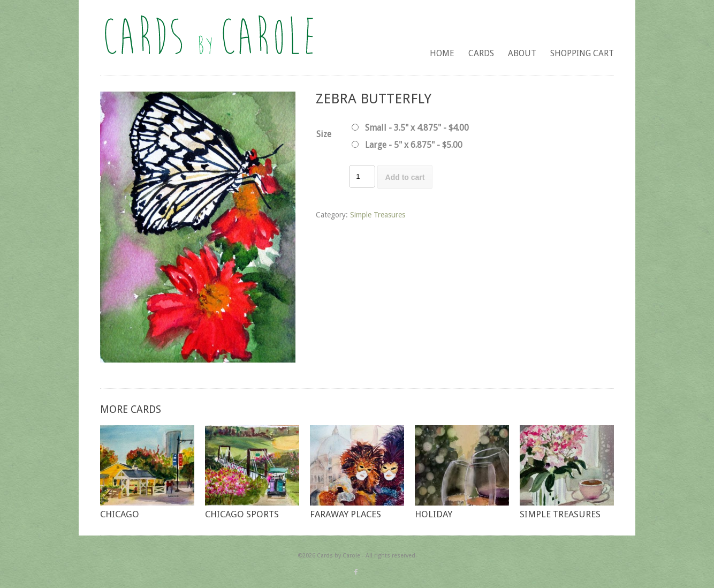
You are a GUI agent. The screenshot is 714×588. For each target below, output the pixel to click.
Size (324, 134)
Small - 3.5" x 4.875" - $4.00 (417, 128)
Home (442, 53)
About (522, 53)
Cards (481, 53)
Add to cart (405, 177)
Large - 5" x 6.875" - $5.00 (414, 145)
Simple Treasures (378, 215)
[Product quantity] (362, 176)
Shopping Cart (582, 53)
